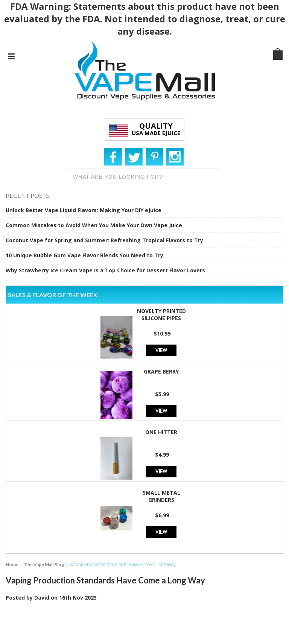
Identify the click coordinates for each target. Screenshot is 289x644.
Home (12, 564)
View (161, 350)
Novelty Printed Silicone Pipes (161, 314)
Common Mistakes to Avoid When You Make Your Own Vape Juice (94, 225)
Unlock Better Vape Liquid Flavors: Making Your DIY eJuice (84, 210)
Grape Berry (161, 371)
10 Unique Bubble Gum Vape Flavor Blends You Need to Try (84, 255)
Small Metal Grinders (161, 496)
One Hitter (161, 432)
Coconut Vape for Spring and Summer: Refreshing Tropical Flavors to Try (104, 240)
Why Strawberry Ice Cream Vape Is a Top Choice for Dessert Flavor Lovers (105, 270)
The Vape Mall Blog (44, 564)
